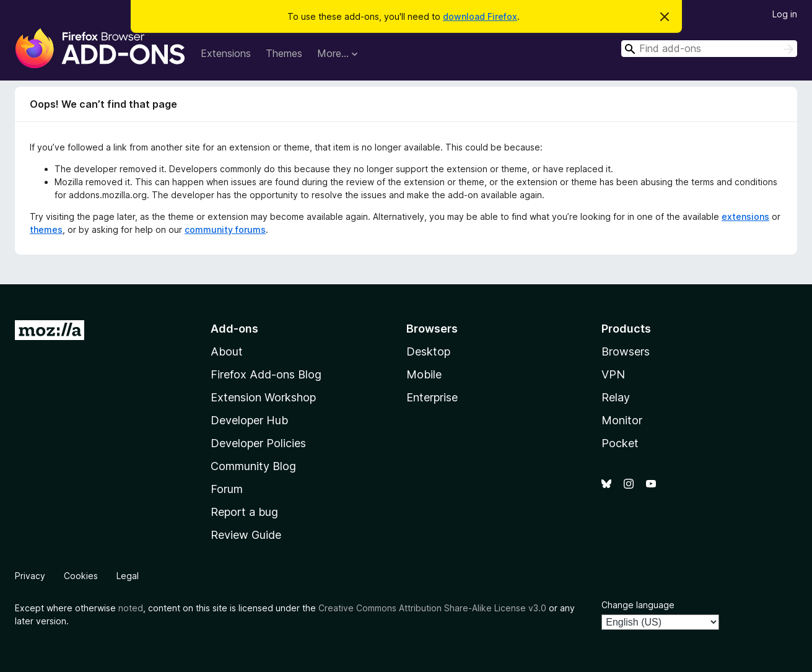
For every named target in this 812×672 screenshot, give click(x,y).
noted (131, 608)
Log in (785, 14)
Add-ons (234, 329)
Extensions (226, 53)
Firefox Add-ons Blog (266, 374)
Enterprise (432, 397)
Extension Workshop (263, 397)
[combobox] (709, 49)
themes (46, 229)
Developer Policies (258, 443)
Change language (638, 605)
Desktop (428, 351)
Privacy (30, 576)
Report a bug (244, 512)
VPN (613, 374)
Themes (284, 53)
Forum (227, 489)
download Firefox (480, 16)
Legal (128, 576)
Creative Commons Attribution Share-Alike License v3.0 (432, 608)
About (227, 351)
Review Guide (246, 535)
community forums (225, 229)
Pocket (620, 443)
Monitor (622, 420)
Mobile (424, 374)
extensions (745, 216)
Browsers (626, 351)
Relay (616, 397)
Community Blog (253, 466)
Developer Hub (249, 420)
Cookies (81, 576)
